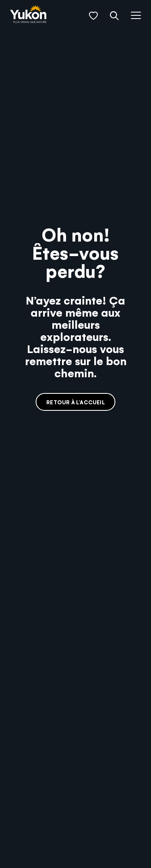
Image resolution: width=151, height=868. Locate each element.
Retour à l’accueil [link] (75, 402)
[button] (93, 16)
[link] (28, 15)
